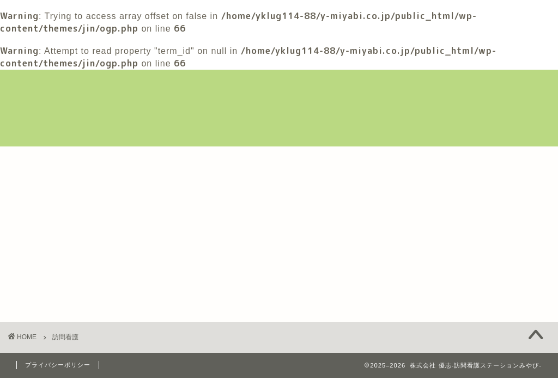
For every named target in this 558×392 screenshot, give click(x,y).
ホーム (38, 160)
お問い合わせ (51, 185)
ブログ (408, 160)
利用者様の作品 (337, 160)
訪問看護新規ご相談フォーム (223, 160)
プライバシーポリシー (58, 365)
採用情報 (466, 160)
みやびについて (108, 160)
